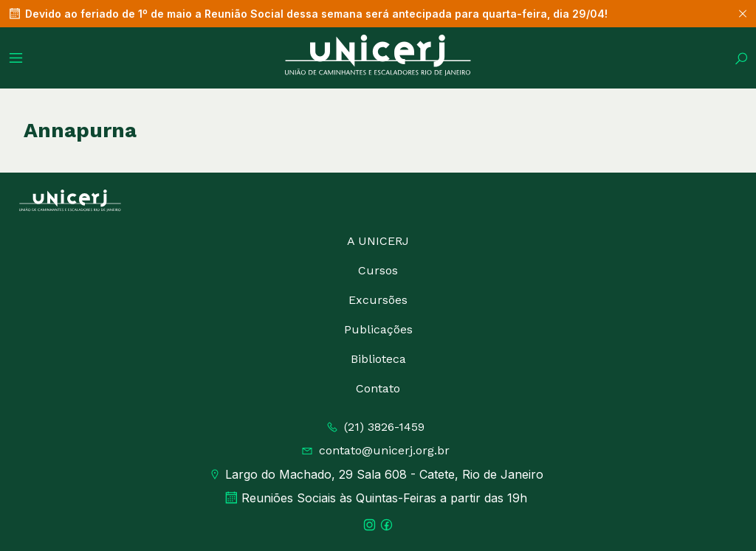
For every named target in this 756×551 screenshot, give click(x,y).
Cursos (378, 270)
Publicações (378, 329)
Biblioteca (378, 359)
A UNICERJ (378, 241)
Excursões (378, 300)
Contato (378, 388)
